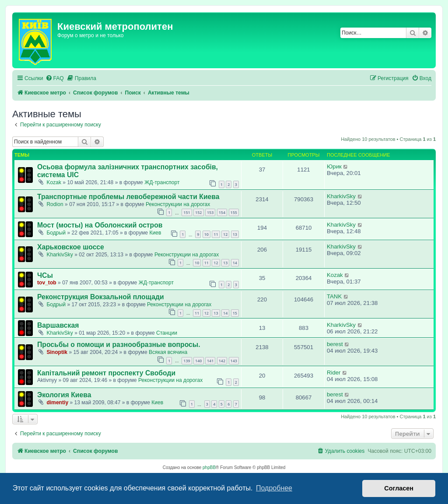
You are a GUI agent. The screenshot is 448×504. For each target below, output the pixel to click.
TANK (334, 296)
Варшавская (58, 325)
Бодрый (56, 233)
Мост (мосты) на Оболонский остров (100, 225)
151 (187, 212)
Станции (167, 333)
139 (187, 361)
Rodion (55, 204)
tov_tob (47, 283)
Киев (155, 233)
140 (198, 361)
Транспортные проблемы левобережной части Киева (128, 197)
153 (210, 212)
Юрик (334, 166)
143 (234, 361)
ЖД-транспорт (162, 182)
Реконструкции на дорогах (178, 204)
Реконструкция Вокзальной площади (101, 297)
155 (234, 212)
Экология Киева (64, 395)
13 (235, 234)
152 (198, 212)
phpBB (209, 467)
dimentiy (57, 402)
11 (216, 234)
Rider (334, 373)
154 (222, 212)
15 (235, 313)
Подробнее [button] (274, 488)
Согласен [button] (399, 488)
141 (210, 361)
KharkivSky (341, 196)
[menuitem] (55, 79)
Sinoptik (57, 352)
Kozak (54, 182)
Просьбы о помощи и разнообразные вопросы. (119, 345)
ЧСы (45, 275)
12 (225, 234)
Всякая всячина (168, 352)
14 (235, 263)
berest (335, 344)
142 (222, 361)
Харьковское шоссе (71, 247)
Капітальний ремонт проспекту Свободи (106, 373)
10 (206, 234)
